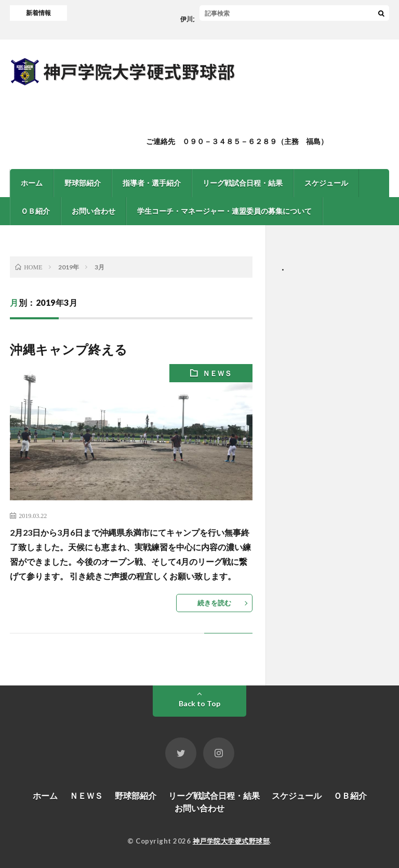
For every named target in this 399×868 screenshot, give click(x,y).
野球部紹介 (83, 183)
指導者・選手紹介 (152, 183)
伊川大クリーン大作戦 (214, 19)
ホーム (32, 183)
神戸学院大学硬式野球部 (231, 841)
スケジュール (326, 183)
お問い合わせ (94, 211)
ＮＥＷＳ (217, 373)
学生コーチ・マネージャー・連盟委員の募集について (224, 211)
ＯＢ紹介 (35, 211)
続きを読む (214, 603)
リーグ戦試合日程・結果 (243, 183)
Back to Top (199, 703)
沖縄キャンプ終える (69, 349)
